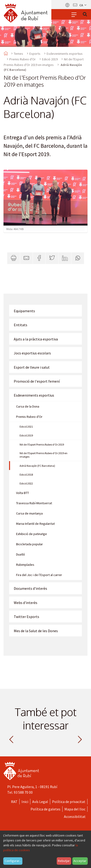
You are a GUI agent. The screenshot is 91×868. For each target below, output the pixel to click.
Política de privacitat (69, 802)
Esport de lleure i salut (32, 367)
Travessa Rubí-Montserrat (34, 503)
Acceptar (80, 861)
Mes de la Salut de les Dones (36, 631)
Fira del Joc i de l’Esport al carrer (39, 575)
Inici (25, 802)
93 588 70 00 (23, 792)
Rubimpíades (25, 565)
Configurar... (13, 861)
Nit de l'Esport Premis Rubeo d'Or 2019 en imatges (44, 455)
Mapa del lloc (75, 809)
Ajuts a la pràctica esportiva (36, 339)
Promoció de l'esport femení (37, 381)
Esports (35, 54)
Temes (18, 54)
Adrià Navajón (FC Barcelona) (37, 466)
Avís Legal (40, 802)
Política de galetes (45, 809)
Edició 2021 (26, 427)
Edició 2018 (26, 475)
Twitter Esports (26, 617)
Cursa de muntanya (29, 513)
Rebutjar (64, 861)
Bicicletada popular (30, 544)
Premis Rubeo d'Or (23, 59)
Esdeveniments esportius (65, 54)
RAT (14, 802)
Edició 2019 (50, 59)
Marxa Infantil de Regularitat (35, 524)
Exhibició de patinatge (31, 534)
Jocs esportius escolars (32, 353)
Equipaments (24, 311)
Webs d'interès (26, 603)
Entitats (21, 325)
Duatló (21, 554)
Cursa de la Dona (28, 406)
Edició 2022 (26, 483)
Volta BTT (23, 493)
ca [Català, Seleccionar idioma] (83, 5)
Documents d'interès (30, 588)
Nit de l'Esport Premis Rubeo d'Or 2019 (42, 444)
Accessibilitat (75, 817)
